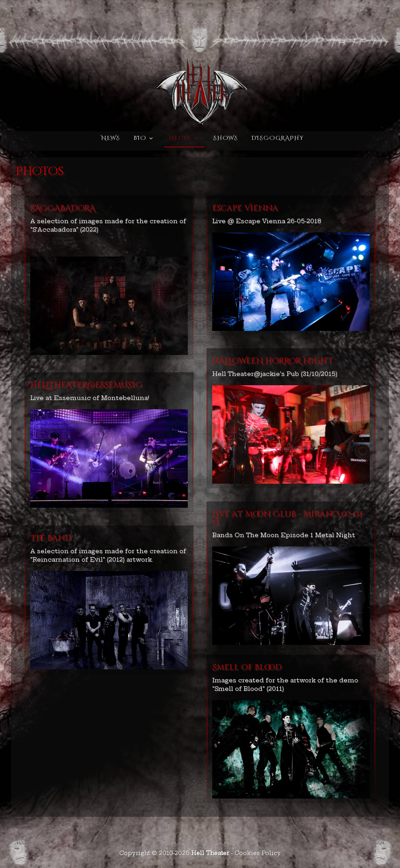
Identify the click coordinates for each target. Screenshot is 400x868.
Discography (277, 138)
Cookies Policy (258, 853)
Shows (226, 138)
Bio (140, 138)
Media (180, 138)
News (111, 138)
